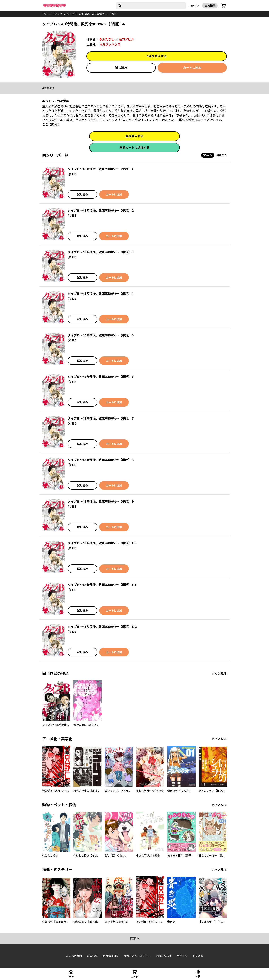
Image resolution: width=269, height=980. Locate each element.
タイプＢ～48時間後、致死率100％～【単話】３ (101, 252)
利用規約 (92, 956)
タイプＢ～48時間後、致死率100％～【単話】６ (101, 377)
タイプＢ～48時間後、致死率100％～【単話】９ (101, 501)
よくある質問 (74, 956)
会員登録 (210, 5)
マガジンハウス (110, 44)
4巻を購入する (157, 56)
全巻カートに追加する (134, 148)
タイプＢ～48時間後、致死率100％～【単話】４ (101, 294)
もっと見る (219, 674)
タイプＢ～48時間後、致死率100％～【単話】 (92, 14)
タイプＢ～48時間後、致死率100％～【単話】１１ (102, 585)
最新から (222, 155)
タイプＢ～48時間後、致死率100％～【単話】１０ (102, 543)
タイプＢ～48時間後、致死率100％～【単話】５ (101, 335)
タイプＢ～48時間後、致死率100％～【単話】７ (101, 418)
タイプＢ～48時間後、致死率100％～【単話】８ (101, 460)
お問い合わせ (164, 956)
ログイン (194, 5)
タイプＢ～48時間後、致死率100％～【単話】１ (101, 169)
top (45, 14)
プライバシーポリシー (137, 956)
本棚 (198, 977)
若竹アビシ (126, 39)
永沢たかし (107, 39)
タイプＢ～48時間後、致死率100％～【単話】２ (101, 211)
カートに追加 (192, 68)
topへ (135, 938)
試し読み (121, 68)
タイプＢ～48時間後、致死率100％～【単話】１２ (102, 627)
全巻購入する (134, 136)
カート (134, 977)
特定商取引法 (111, 956)
